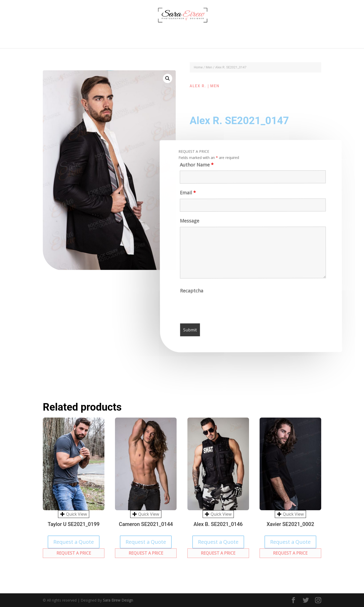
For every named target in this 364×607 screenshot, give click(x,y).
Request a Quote (74, 542)
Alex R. (198, 86)
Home (198, 67)
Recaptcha (192, 292)
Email (187, 194)
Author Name (196, 166)
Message (189, 223)
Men (209, 67)
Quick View (74, 514)
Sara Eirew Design (118, 600)
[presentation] (220, 308)
